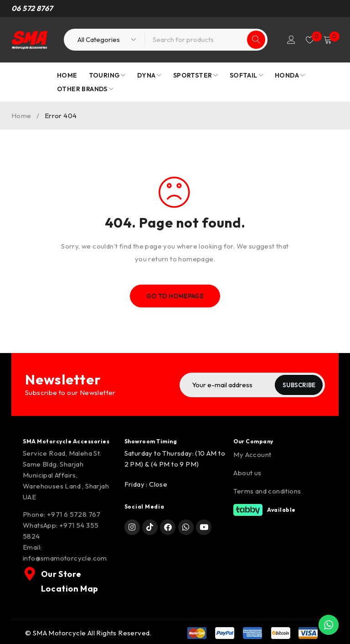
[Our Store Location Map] (29, 573)
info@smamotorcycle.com (65, 558)
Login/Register (287, 40)
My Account (252, 454)
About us (247, 472)
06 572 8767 (32, 8)
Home (21, 116)
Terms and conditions (267, 491)
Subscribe (297, 385)
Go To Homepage (175, 296)
